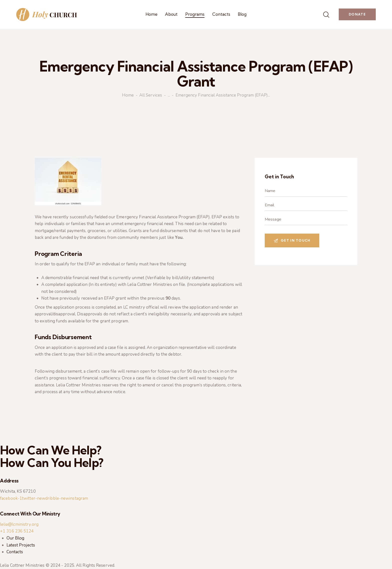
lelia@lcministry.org (19, 524)
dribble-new (57, 498)
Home (128, 96)
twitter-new (34, 498)
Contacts (15, 552)
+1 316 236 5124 (17, 531)
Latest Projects (21, 545)
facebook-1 (11, 498)
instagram (78, 498)
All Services (151, 96)
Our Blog (15, 538)
